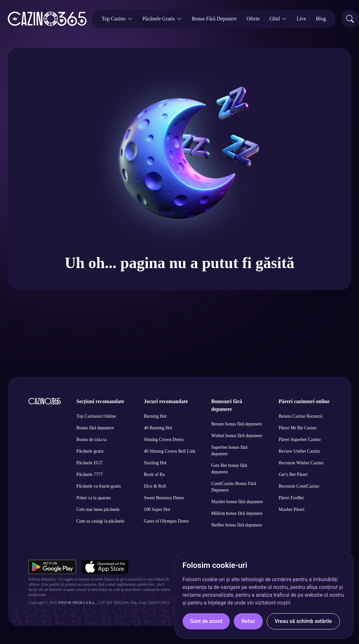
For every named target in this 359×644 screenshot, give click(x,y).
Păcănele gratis (90, 451)
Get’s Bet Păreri (293, 475)
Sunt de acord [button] (206, 621)
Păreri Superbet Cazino (300, 440)
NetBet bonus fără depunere (237, 525)
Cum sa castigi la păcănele (101, 521)
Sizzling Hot (155, 463)
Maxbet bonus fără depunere (237, 502)
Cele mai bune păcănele (98, 509)
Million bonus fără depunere (237, 513)
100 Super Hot (157, 509)
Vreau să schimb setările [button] (303, 621)
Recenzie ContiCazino (299, 486)
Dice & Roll (155, 486)
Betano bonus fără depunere (237, 424)
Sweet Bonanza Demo (164, 498)
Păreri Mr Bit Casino (298, 428)
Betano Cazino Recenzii (301, 416)
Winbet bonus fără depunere (237, 436)
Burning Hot (155, 416)
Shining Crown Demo (164, 440)
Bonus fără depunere (95, 428)
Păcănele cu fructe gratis (99, 486)
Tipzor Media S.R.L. (77, 603)
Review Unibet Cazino (299, 451)
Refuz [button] (248, 621)
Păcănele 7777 (90, 475)
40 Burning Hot (158, 428)
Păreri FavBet (291, 498)
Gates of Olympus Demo (166, 521)
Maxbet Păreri (292, 509)
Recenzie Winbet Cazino (301, 463)
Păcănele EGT (89, 463)
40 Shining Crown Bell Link (169, 451)
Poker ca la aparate (94, 498)
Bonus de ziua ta (91, 440)
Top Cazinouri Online (96, 416)
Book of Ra (154, 475)
